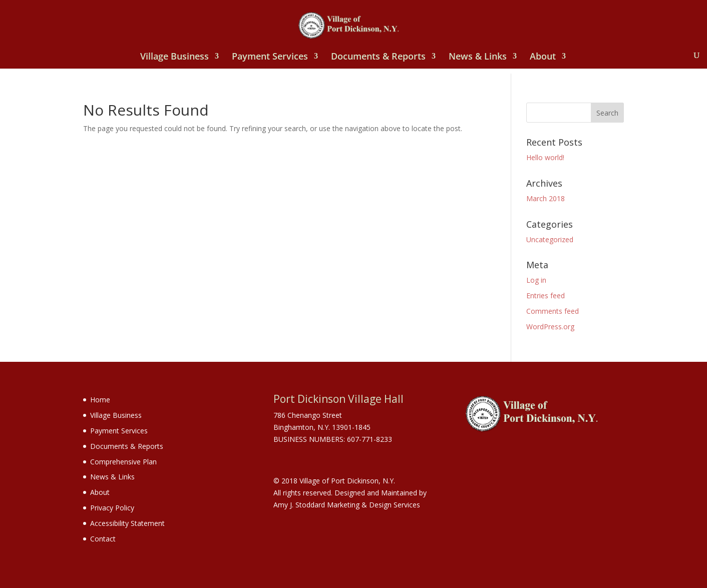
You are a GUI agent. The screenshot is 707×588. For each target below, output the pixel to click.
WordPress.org (550, 327)
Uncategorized (550, 239)
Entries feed (546, 296)
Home (100, 400)
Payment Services (270, 57)
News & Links (478, 57)
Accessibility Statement (127, 523)
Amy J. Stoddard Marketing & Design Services (347, 505)
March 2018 (546, 198)
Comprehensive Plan (123, 462)
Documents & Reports (378, 57)
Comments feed (553, 311)
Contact (103, 539)
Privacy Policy (112, 508)
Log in (536, 280)
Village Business (174, 57)
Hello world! (545, 157)
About (543, 57)
